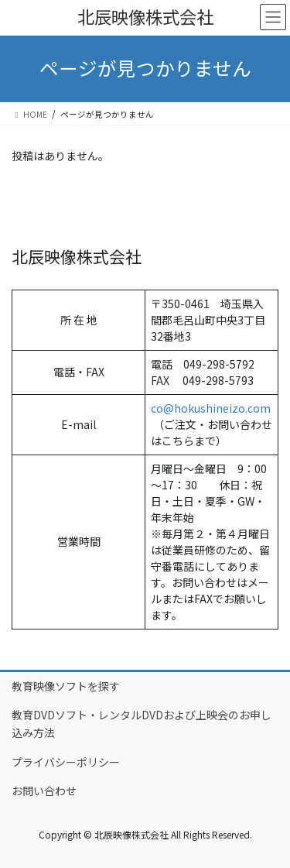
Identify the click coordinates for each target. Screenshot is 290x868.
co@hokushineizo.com (211, 408)
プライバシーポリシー (66, 762)
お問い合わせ (44, 791)
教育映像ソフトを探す (66, 686)
